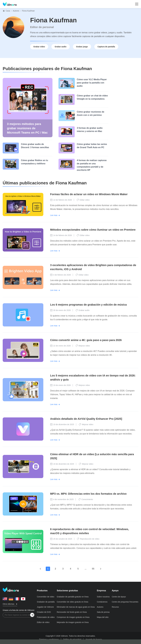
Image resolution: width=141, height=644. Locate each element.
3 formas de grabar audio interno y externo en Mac (90, 130)
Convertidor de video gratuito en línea (72, 602)
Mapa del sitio (103, 617)
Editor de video (43, 622)
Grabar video (39, 47)
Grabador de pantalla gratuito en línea (73, 597)
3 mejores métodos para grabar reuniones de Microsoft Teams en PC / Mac (27, 128)
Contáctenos (102, 602)
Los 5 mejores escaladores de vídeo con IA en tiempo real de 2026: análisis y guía (93, 378)
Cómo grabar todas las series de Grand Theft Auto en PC (92, 146)
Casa (8, 11)
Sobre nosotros (103, 597)
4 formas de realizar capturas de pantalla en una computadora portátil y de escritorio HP (92, 165)
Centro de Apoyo (119, 597)
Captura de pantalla (106, 47)
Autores (16, 11)
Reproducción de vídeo (88, 539)
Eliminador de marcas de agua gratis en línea (76, 607)
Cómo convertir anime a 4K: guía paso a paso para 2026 (86, 340)
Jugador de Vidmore (45, 607)
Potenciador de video (46, 617)
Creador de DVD (44, 612)
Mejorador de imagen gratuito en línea (73, 622)
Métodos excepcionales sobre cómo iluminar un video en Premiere (93, 230)
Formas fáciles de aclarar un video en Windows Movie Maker (89, 194)
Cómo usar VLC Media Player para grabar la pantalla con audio (92, 83)
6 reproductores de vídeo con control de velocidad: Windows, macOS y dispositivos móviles (90, 531)
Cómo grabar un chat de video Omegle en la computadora (92, 97)
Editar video (83, 200)
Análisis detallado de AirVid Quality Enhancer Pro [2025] (86, 419)
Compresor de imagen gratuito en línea (73, 617)
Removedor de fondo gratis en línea (72, 612)
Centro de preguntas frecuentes (125, 602)
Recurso (115, 607)
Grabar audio (60, 47)
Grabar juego (82, 47)
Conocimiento (86, 499)
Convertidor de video (46, 597)
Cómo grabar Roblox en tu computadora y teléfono (35, 162)
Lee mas (54, 215)
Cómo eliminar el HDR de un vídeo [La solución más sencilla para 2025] (92, 456)
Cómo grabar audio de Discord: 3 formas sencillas (35, 146)
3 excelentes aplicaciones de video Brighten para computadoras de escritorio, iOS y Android (93, 267)
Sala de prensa (103, 612)
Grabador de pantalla (46, 602)
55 (93, 569)
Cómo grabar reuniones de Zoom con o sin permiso (91, 113)
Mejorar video (83, 346)
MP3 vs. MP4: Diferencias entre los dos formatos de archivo (88, 494)
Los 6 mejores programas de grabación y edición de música (88, 305)
